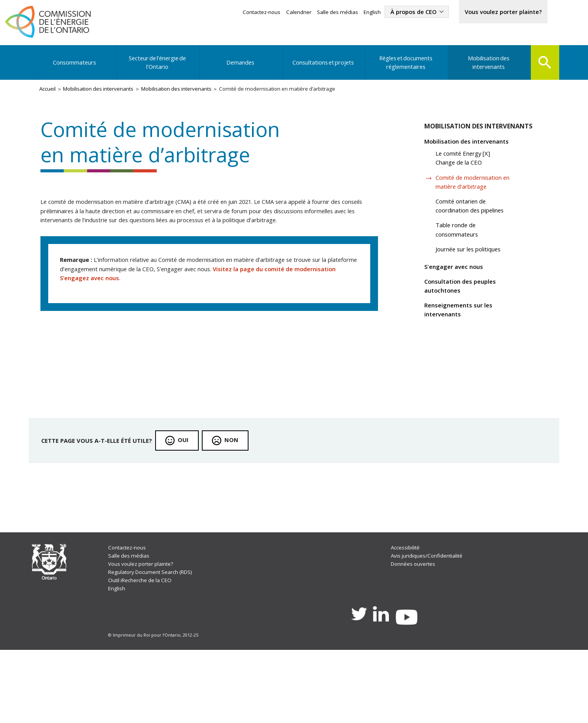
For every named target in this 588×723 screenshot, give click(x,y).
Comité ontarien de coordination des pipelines (478, 222)
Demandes (240, 68)
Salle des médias (320, 13)
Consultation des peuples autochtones (465, 308)
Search (543, 67)
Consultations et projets (322, 68)
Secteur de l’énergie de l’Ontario (157, 68)
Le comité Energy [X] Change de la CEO (469, 171)
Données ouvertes (414, 631)
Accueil (50, 96)
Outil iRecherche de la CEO (143, 648)
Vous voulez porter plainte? (498, 12)
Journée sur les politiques (476, 268)
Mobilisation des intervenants (486, 68)
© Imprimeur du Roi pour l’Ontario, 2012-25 (154, 707)
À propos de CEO (401, 12)
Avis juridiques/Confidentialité (429, 622)
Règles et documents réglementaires (404, 68)
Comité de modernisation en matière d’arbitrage (476, 196)
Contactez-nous (241, 13)
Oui (191, 499)
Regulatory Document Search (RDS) (155, 640)
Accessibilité (406, 613)
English (356, 13)
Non (240, 499)
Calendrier (280, 13)
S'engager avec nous (458, 288)
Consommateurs (75, 68)
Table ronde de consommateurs (463, 248)
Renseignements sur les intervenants (463, 334)
